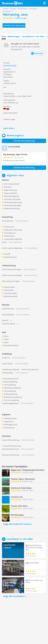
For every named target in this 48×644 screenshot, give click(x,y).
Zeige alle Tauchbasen (14, 596)
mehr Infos (8, 128)
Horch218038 (14, 147)
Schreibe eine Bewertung (14, 25)
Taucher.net (12, 3)
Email (14, 65)
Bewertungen (14, 37)
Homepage (8, 65)
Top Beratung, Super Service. (15, 154)
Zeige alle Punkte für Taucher (17, 524)
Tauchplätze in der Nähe (33, 37)
